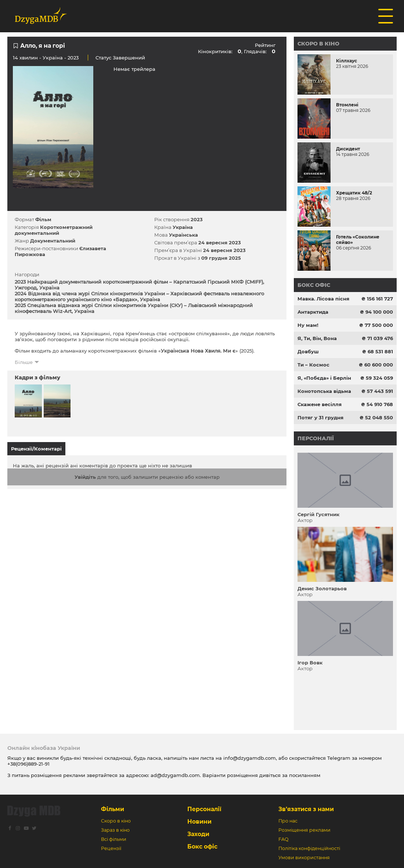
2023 (197, 219)
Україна (53, 58)
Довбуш (308, 351)
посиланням (305, 775)
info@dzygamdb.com (249, 758)
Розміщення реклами (304, 830)
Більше (24, 362)
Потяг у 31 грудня (320, 417)
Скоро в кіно (318, 44)
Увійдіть (85, 477)
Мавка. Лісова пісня (323, 299)
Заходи (198, 834)
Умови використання (304, 858)
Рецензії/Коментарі (36, 449)
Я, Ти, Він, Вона (317, 338)
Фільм (43, 219)
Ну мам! (308, 325)
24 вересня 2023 (220, 242)
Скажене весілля (320, 404)
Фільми (113, 809)
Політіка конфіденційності (309, 848)
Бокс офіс (314, 285)
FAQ (283, 839)
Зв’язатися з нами (306, 809)
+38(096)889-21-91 (28, 764)
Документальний (53, 241)
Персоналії (316, 438)
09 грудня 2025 (221, 258)
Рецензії (111, 848)
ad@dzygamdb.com (175, 775)
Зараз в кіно (115, 830)
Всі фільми (114, 839)
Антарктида (313, 312)
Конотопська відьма (324, 391)
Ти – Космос (313, 365)
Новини (199, 822)
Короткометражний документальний (54, 230)
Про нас (288, 821)
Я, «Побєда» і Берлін (324, 378)
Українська (183, 235)
